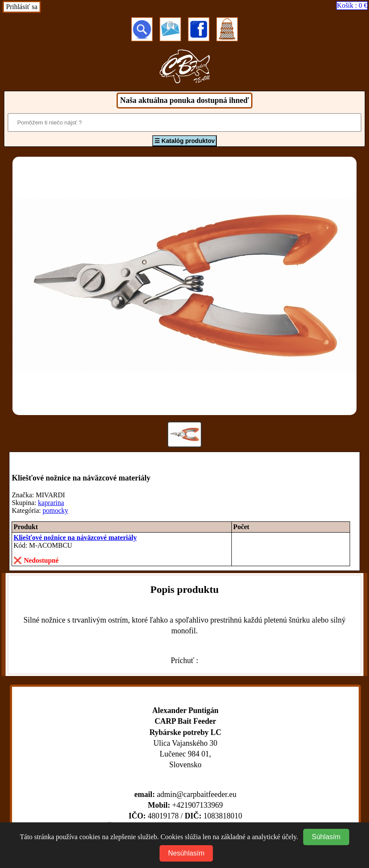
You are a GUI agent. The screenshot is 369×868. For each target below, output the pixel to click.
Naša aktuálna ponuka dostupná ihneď (184, 100)
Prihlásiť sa (22, 7)
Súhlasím (326, 837)
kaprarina (51, 503)
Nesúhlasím (186, 853)
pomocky (55, 510)
